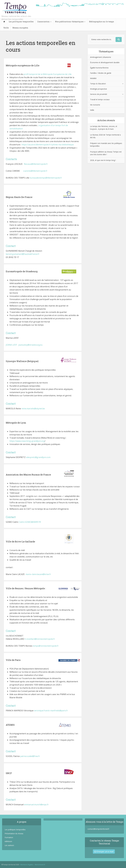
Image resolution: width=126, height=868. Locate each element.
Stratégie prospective (98, 89)
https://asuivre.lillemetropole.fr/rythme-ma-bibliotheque (48, 145)
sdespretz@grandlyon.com (38, 457)
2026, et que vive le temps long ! (103, 160)
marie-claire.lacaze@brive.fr (38, 574)
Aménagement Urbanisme (101, 57)
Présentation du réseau (14, 833)
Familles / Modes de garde (101, 73)
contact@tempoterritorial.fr (98, 829)
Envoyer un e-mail (104, 852)
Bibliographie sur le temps (102, 22)
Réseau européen (20, 28)
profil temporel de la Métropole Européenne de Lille (48, 74)
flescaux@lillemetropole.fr (36, 164)
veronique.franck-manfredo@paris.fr (51, 711)
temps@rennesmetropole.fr (46, 646)
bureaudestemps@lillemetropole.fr (46, 178)
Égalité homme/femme (99, 68)
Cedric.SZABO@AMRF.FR (30, 522)
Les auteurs (9, 845)
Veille (6, 28)
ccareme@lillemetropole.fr (36, 171)
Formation (9, 837)
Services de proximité (99, 94)
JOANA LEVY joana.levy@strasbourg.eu (24, 345)
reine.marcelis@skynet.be (33, 409)
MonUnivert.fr (40, 865)
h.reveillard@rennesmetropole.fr (40, 639)
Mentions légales (27, 865)
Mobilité (93, 78)
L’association (43, 22)
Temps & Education (98, 84)
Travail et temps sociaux (100, 99)
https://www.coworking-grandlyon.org (27, 441)
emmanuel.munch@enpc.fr (36, 805)
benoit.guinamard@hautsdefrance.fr (23, 254)
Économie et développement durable (105, 62)
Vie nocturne (95, 105)
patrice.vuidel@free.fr (30, 756)
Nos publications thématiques (69, 22)
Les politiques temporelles (21, 22)
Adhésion (8, 841)
